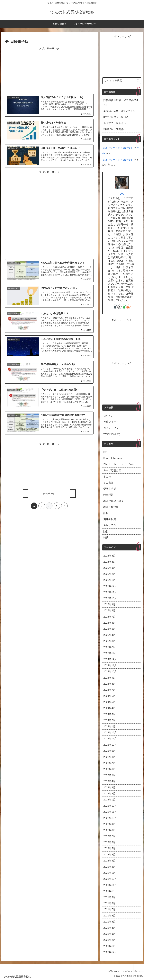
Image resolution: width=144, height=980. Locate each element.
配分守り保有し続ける (116, 117)
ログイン (108, 416)
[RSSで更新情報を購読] (128, 307)
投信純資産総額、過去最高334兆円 (121, 102)
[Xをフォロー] (119, 307)
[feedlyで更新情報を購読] (124, 307)
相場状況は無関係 (113, 129)
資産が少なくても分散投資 (118, 148)
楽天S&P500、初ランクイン (119, 111)
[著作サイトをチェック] (115, 307)
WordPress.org (112, 434)
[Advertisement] (49, 71)
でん (122, 194)
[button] (138, 81)
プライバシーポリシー (131, 971)
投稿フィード (111, 422)
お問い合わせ (113, 971)
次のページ (49, 494)
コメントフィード (113, 428)
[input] (122, 81)
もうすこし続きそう (115, 123)
